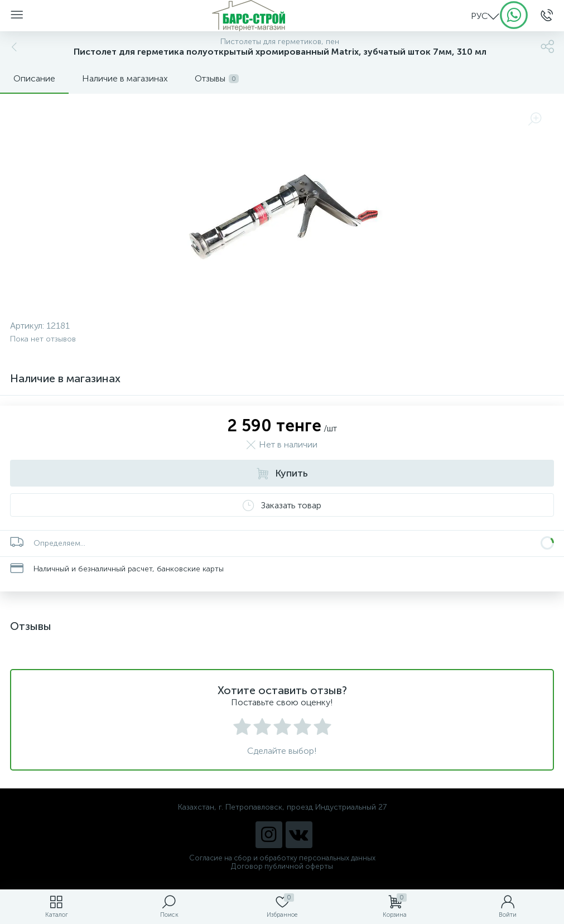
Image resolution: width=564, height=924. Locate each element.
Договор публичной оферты (282, 866)
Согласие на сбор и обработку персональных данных (282, 858)
